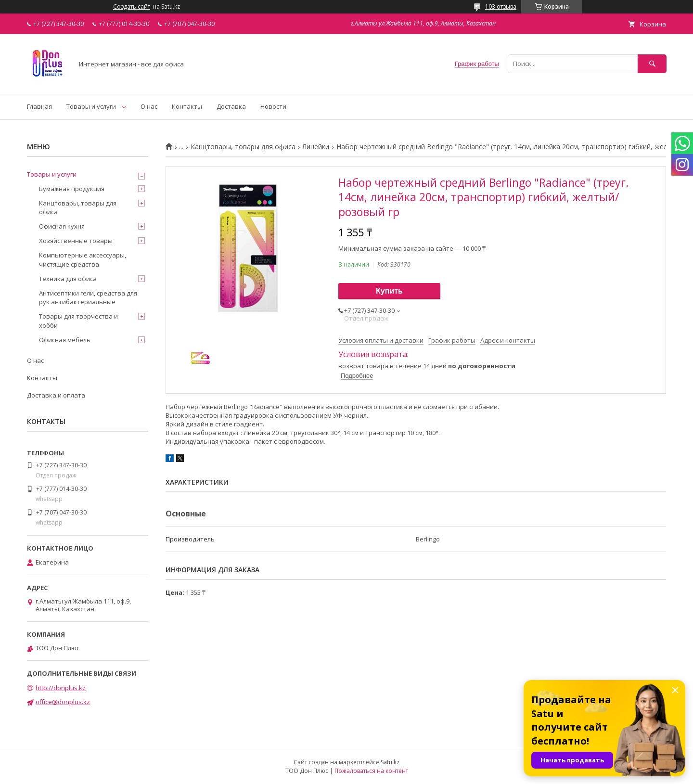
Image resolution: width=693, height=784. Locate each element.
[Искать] (652, 64)
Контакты (187, 106)
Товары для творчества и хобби (78, 321)
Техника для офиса (68, 279)
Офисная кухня (62, 226)
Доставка (231, 106)
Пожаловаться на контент (371, 771)
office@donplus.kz (63, 702)
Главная (39, 106)
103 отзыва (501, 6)
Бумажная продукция (72, 189)
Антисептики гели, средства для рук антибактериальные (88, 297)
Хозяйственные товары (76, 241)
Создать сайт (132, 7)
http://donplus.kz (61, 688)
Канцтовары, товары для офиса (243, 147)
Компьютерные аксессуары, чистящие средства (83, 259)
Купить (389, 291)
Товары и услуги (91, 106)
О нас (149, 106)
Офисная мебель (65, 340)
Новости (273, 106)
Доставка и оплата (56, 395)
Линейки (316, 147)
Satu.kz (390, 762)
